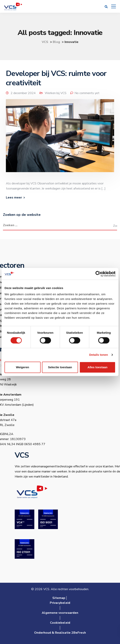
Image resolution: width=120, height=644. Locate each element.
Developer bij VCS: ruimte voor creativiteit (56, 78)
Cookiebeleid (60, 623)
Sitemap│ (60, 598)
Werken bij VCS (56, 93)
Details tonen (99, 355)
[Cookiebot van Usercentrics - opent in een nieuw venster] (98, 274)
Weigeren (22, 367)
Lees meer (14, 197)
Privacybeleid (60, 603)
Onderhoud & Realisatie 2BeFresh (60, 633)
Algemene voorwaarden (60, 613)
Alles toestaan (97, 367)
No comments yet (87, 93)
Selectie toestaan (60, 367)
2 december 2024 (23, 93)
